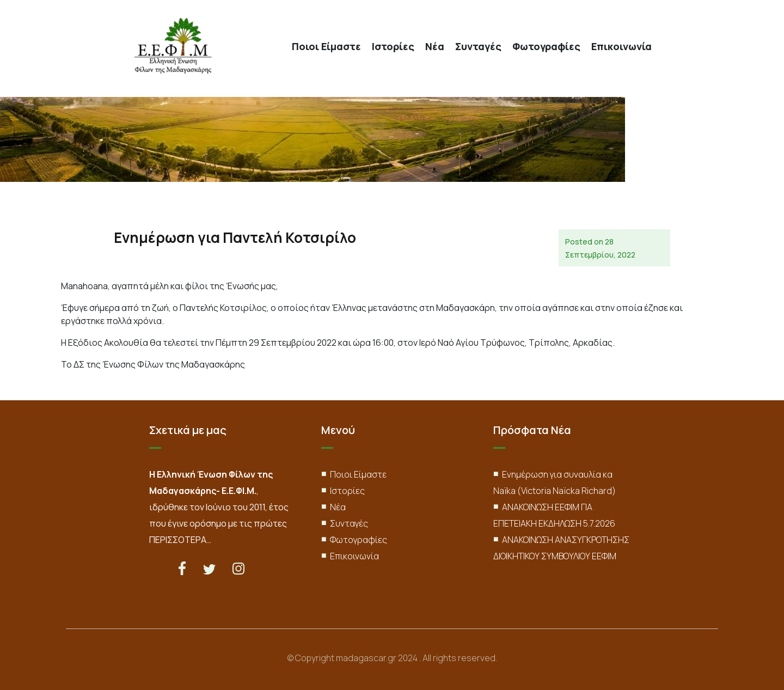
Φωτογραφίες (546, 47)
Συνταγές (478, 47)
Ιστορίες (393, 47)
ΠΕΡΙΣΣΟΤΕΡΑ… (180, 540)
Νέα (435, 47)
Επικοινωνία (621, 47)
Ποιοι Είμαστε (326, 47)
